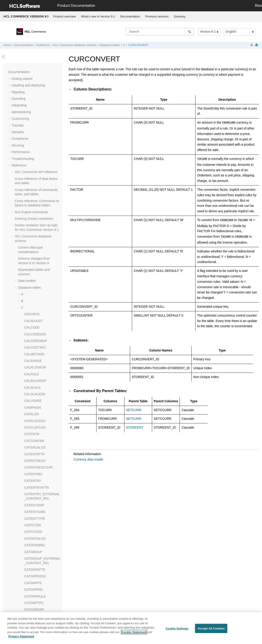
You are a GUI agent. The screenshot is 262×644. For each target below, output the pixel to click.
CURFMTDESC (35, 345)
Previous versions (157, 16)
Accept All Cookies (211, 628)
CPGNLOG (32, 212)
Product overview (65, 16)
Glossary (179, 16)
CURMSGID (33, 365)
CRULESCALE (35, 305)
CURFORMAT (34, 352)
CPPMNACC (33, 245)
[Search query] (160, 32)
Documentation (130, 16)
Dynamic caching (27, 538)
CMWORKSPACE (37, 99)
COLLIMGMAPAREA (39, 152)
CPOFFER (32, 232)
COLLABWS (33, 132)
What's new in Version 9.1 (98, 16)
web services (36, 574)
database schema (75, 45)
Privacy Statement (21, 637)
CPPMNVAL (33, 285)
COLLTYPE (32, 159)
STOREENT (135, 426)
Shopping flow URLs (29, 587)
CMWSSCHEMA (36, 105)
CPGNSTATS (34, 219)
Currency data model (88, 458)
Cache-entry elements (30, 556)
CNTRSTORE (34, 125)
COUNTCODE (35, 185)
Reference (43, 45)
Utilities (20, 581)
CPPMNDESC (34, 259)
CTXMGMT (32, 325)
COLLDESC (33, 145)
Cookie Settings (177, 628)
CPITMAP (31, 225)
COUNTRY (32, 192)
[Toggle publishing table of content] (4, 56)
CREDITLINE (34, 298)
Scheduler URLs (26, 601)
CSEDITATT (33, 312)
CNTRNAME (33, 119)
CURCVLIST (33, 339)
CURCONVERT (138, 45)
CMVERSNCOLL (36, 78)
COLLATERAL (35, 139)
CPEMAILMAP (35, 199)
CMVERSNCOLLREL (40, 85)
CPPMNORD (34, 272)
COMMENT (32, 165)
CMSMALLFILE (35, 65)
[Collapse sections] (252, 45)
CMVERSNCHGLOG (39, 72)
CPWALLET (33, 292)
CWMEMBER (34, 372)
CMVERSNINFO (36, 92)
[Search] (189, 32)
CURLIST (31, 359)
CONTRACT (33, 172)
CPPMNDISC (34, 265)
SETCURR (134, 408)
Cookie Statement (134, 632)
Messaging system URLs (32, 594)
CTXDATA (31, 319)
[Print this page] (257, 45)
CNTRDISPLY (34, 112)
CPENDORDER (36, 205)
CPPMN (30, 239)
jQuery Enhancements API (33, 607)
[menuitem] (65, 17)
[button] (22, 66)
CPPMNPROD (35, 278)
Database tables (110, 45)
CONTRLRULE (35, 178)
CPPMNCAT (33, 252)
